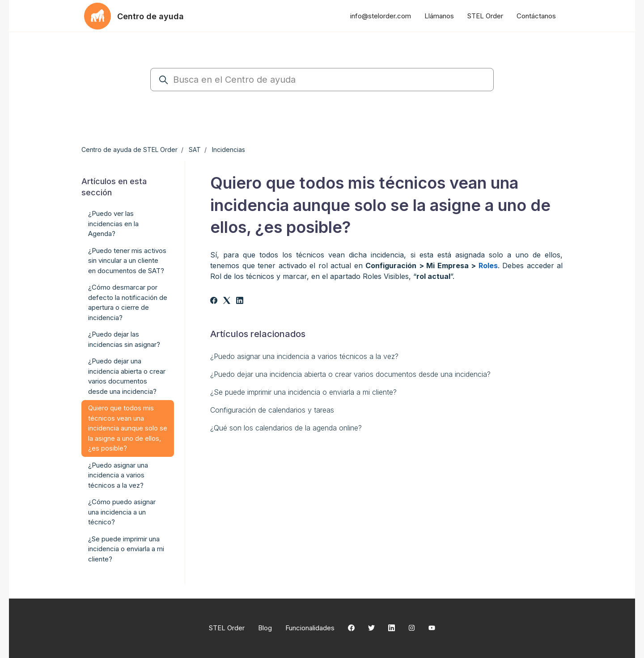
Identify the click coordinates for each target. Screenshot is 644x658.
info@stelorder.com (381, 16)
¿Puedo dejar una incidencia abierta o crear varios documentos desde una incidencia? (350, 374)
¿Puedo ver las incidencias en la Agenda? (113, 224)
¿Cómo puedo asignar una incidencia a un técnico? (122, 512)
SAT (195, 150)
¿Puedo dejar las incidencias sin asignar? (124, 339)
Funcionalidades (310, 628)
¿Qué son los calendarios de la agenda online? (286, 428)
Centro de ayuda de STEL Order (129, 150)
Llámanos (439, 16)
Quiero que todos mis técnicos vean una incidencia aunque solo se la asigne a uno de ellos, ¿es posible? (128, 428)
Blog (265, 628)
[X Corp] (227, 301)
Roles (488, 266)
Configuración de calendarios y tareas (272, 410)
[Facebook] (214, 301)
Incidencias (229, 150)
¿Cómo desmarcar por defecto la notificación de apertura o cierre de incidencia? (128, 302)
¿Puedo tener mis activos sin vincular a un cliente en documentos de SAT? (127, 261)
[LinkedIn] (240, 301)
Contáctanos (536, 16)
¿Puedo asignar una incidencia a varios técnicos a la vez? (304, 356)
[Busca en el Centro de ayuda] (322, 80)
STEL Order (485, 16)
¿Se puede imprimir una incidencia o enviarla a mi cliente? (303, 392)
